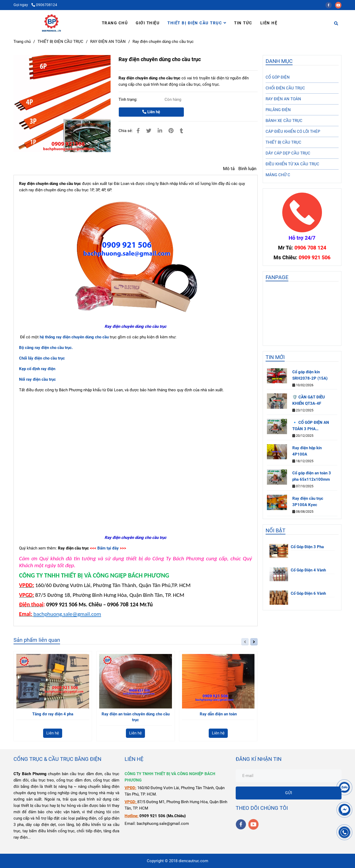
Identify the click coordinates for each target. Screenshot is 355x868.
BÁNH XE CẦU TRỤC (284, 121)
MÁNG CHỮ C (278, 175)
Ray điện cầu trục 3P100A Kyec (308, 502)
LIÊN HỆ (269, 23)
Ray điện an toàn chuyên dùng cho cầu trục (136, 717)
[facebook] (330, 5)
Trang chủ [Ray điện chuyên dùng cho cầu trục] (22, 42)
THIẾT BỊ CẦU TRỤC (283, 142)
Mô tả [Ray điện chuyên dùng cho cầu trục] (229, 169)
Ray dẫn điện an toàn (218, 714)
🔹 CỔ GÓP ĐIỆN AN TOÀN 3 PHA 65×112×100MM (311, 426)
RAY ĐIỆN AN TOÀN (283, 99)
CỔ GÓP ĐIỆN (278, 77)
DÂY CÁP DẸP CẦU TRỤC (288, 153)
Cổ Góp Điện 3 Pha (307, 547)
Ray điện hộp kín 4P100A (307, 451)
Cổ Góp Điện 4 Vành (308, 570)
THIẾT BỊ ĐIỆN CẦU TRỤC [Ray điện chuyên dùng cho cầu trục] (60, 42)
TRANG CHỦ (115, 23)
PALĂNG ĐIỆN (278, 110)
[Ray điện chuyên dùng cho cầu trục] (51, 23)
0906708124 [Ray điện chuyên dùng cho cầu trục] (44, 5)
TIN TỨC (243, 23)
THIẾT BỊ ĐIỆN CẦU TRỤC (197, 23)
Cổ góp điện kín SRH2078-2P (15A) (310, 375)
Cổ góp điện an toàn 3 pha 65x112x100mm (312, 476)
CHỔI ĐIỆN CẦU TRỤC (285, 88)
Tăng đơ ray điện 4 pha (53, 714)
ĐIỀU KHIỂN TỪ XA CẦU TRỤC (292, 164)
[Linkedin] (160, 131)
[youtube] (340, 5)
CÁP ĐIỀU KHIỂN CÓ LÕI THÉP (293, 131)
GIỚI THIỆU (148, 23)
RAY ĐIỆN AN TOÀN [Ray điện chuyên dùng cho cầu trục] (108, 42)
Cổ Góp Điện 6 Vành (308, 593)
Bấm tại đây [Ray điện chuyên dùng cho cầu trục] (108, 548)
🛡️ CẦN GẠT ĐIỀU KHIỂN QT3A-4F (309, 400)
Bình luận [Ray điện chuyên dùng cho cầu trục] (247, 169)
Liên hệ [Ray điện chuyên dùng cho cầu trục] (151, 112)
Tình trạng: (128, 99)
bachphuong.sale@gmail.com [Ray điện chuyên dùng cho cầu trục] (67, 614)
